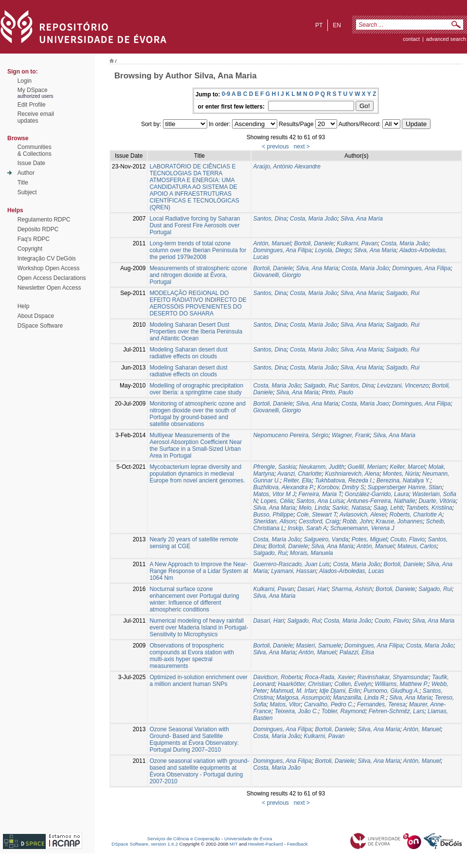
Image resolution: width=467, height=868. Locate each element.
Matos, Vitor (285, 704)
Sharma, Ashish (352, 589)
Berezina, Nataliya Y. (404, 480)
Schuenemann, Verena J (362, 528)
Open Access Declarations (52, 278)
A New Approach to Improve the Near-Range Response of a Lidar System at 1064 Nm (199, 571)
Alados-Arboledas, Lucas (351, 571)
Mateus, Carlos (417, 546)
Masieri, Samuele (318, 646)
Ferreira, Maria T (320, 494)
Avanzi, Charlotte (299, 474)
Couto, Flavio (407, 539)
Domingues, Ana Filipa (282, 250)
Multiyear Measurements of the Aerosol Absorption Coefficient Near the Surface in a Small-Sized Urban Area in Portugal (196, 445)
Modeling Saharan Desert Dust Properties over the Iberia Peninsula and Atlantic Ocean (196, 332)
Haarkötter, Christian (304, 684)
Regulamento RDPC (44, 220)
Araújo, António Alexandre (287, 166)
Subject (27, 192)
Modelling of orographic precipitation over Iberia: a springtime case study (196, 389)
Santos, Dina (270, 219)
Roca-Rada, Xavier (330, 677)
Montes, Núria (401, 474)
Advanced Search (446, 39)
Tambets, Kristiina (429, 508)
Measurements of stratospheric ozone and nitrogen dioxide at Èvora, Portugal (198, 275)
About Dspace (36, 316)
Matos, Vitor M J (274, 494)
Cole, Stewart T (317, 515)
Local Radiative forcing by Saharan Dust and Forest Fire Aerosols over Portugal (195, 225)
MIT (234, 844)
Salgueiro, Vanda (326, 539)
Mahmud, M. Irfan (293, 691)
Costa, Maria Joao (365, 404)
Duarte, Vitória (437, 501)
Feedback (297, 844)
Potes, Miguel (369, 539)
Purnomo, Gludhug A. (391, 691)
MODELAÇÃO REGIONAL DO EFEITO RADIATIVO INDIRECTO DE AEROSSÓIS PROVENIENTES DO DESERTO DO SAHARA (198, 303)
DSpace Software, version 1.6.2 (145, 844)
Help (24, 306)
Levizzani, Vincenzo (403, 386)
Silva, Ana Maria (362, 219)
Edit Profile (32, 105)
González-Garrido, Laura (377, 494)
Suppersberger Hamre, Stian (405, 487)
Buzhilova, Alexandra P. (283, 487)
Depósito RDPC (38, 229)
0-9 (226, 94)
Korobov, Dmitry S (341, 487)
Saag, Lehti (388, 508)
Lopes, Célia (277, 501)
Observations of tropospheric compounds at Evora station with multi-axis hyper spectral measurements (191, 656)
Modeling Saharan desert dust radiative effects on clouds (188, 353)
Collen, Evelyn (353, 684)
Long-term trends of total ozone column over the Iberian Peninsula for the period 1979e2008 (198, 250)
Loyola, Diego (332, 250)
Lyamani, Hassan (294, 571)
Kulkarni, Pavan (358, 243)
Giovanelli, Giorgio (277, 275)
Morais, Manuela (312, 553)
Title (23, 183)
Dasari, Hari (313, 589)
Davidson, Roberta (277, 677)
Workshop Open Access (49, 268)
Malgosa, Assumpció (303, 698)
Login (25, 81)
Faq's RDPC (34, 239)
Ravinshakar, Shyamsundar (393, 677)
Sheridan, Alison (274, 521)
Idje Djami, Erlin (340, 691)
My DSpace (33, 90)
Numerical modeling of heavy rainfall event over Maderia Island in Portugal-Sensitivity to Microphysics (199, 628)
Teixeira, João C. (296, 711)
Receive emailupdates (36, 117)
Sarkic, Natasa (351, 508)
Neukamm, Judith (322, 467)
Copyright (30, 249)
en (337, 25)
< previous (275, 147)
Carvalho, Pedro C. (329, 704)
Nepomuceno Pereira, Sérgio (291, 435)
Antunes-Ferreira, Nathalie (381, 501)
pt (319, 25)
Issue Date (31, 163)
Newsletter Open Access (49, 288)
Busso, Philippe (273, 515)
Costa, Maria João (314, 219)
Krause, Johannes (399, 521)
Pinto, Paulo (337, 392)
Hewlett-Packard (265, 844)
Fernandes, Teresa (381, 704)
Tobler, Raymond (343, 711)
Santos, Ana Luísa (320, 501)
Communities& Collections (35, 150)
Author (26, 173)
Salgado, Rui (403, 293)
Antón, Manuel (272, 243)
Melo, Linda (314, 508)
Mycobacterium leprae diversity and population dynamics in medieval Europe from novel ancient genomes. (197, 474)
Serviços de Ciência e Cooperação (184, 839)
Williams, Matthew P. (402, 684)
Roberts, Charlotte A (416, 515)
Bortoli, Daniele (314, 243)
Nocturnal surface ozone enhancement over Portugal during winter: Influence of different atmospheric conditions (194, 599)
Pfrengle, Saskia (274, 467)
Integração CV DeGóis (47, 259)
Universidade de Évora (248, 839)
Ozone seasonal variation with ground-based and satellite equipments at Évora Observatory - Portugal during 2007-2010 (199, 771)
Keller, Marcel (407, 467)
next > (302, 147)
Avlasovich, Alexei (363, 515)
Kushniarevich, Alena (352, 474)
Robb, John (357, 521)
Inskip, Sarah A (307, 528)
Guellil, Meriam (367, 467)
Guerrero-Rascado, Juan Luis (291, 564)
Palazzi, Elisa (357, 652)
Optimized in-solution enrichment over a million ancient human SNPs (198, 681)
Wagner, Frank (351, 435)
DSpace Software (40, 326)
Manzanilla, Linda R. (360, 698)
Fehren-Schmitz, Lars (397, 711)
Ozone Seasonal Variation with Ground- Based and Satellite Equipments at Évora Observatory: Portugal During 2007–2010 (194, 739)
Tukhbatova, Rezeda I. (344, 480)
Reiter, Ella (297, 480)
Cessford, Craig (319, 521)
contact (411, 39)
